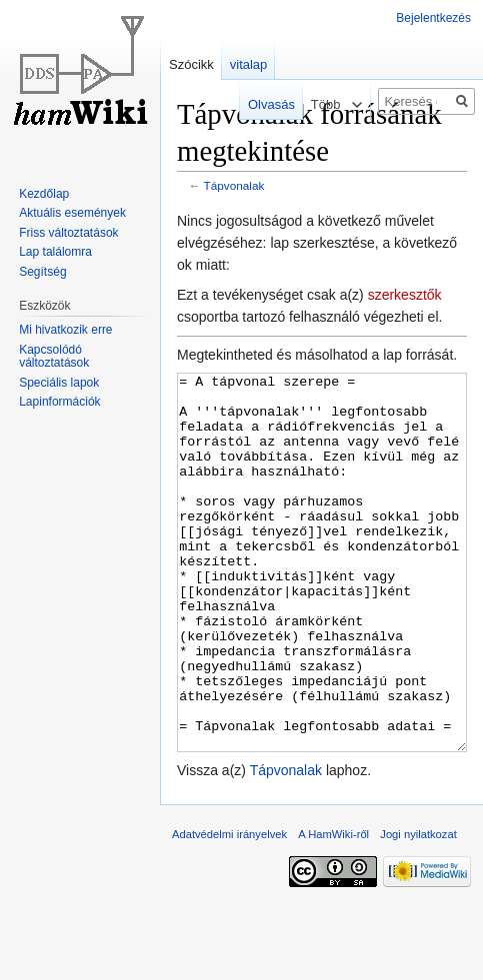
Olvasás (263, 104)
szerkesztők (405, 295)
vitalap (249, 64)
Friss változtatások (68, 233)
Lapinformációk (59, 402)
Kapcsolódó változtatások (54, 357)
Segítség (42, 272)
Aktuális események (72, 213)
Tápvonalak (234, 185)
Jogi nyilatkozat (418, 909)
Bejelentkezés (433, 18)
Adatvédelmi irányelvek (229, 909)
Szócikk (191, 64)
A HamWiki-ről (333, 909)
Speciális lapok (59, 383)
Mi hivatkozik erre (65, 330)
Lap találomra (55, 252)
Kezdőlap (44, 194)
